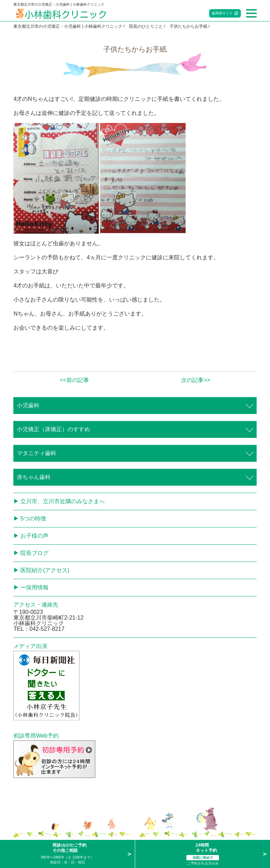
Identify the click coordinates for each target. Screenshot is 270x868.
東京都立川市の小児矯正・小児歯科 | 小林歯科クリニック (68, 26)
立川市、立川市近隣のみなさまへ (63, 501)
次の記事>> (196, 380)
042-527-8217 (47, 629)
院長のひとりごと (146, 26)
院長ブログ (34, 553)
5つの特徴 (33, 519)
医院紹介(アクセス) (45, 570)
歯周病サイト (222, 13)
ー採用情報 (34, 587)
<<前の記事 (74, 380)
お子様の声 (34, 536)
